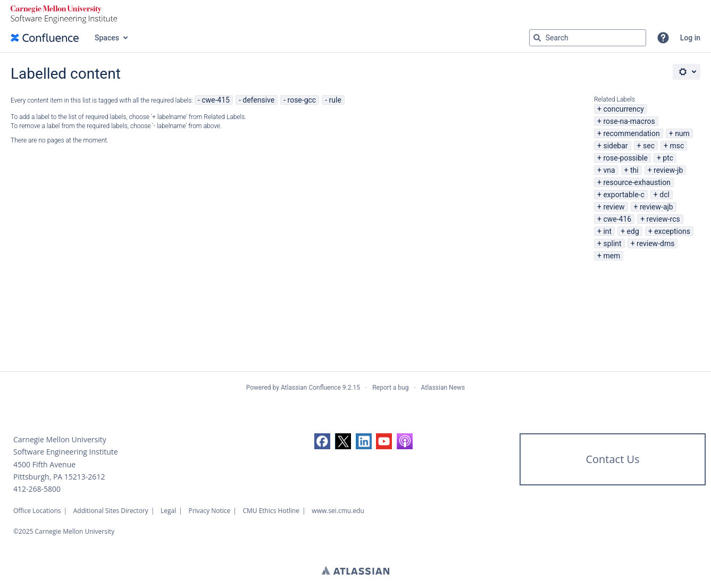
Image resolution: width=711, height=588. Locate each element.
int (607, 231)
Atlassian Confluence (311, 388)
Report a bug (390, 388)
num (682, 133)
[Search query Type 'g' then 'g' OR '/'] (588, 38)
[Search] (537, 38)
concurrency (624, 109)
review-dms (655, 243)
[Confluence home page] (45, 38)
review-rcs (663, 219)
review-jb (668, 170)
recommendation (631, 133)
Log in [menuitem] (690, 38)
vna (609, 170)
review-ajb (656, 207)
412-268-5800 (37, 489)
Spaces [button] (107, 38)
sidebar (615, 146)
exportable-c (624, 195)
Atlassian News (443, 388)
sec (649, 146)
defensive (258, 100)
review (614, 207)
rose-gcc (302, 100)
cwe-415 (216, 100)
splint (612, 243)
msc (677, 146)
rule (335, 100)
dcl (664, 195)
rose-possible (625, 158)
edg (633, 231)
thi (634, 170)
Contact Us (612, 459)
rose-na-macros (629, 121)
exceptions (672, 231)
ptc (668, 158)
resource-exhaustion (637, 182)
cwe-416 (617, 219)
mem (612, 256)
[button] (663, 38)
